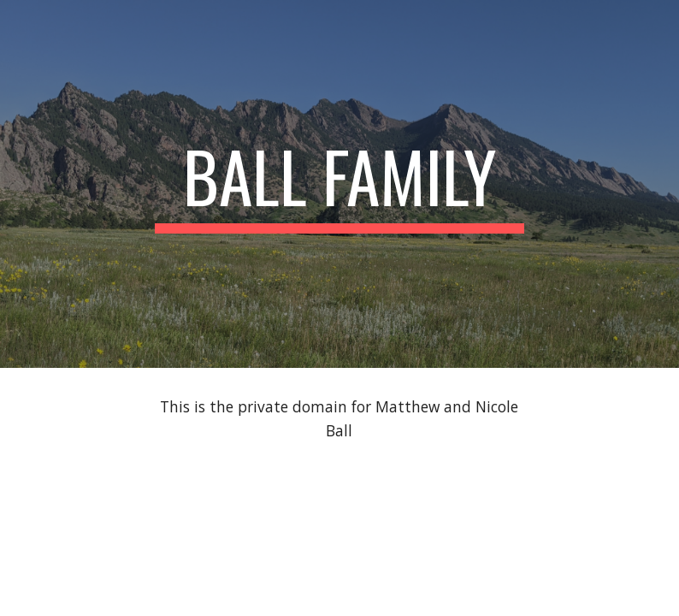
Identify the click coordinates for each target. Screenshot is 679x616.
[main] (339, 184)
